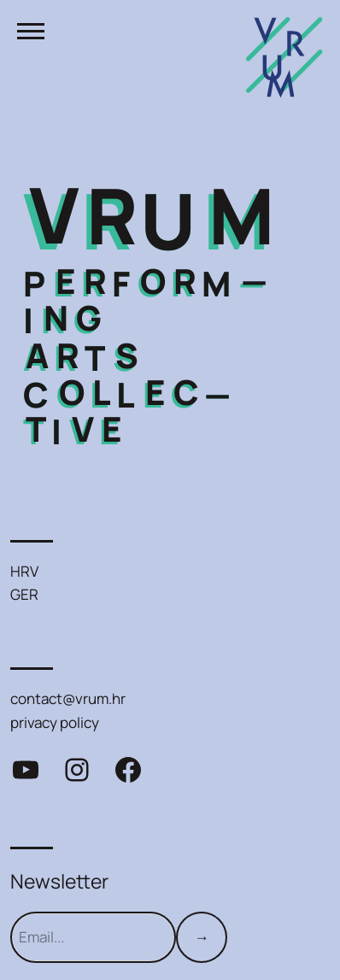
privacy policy (55, 722)
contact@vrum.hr (68, 698)
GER (24, 594)
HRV (24, 571)
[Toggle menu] (31, 31)
